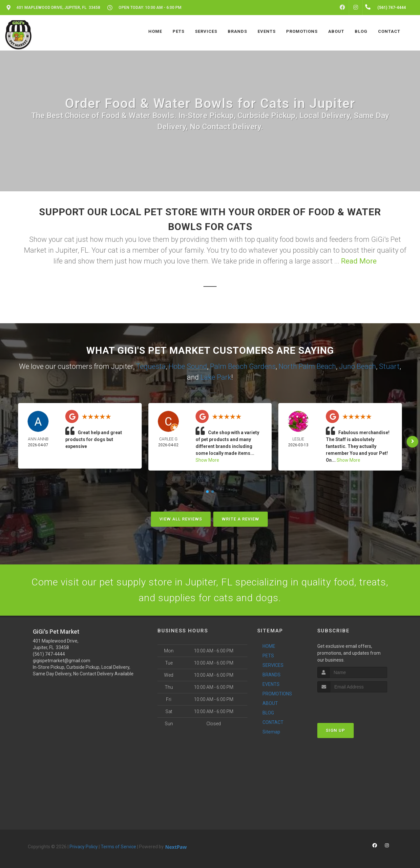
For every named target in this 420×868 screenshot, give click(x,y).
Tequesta (151, 366)
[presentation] (352, 705)
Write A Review (241, 519)
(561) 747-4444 (49, 654)
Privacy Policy (84, 847)
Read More (359, 261)
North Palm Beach (307, 366)
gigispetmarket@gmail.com (62, 661)
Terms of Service (118, 847)
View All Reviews (181, 519)
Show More (207, 460)
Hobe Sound (188, 366)
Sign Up (336, 730)
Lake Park (216, 377)
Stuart (389, 366)
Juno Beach (357, 366)
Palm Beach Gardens (243, 366)
